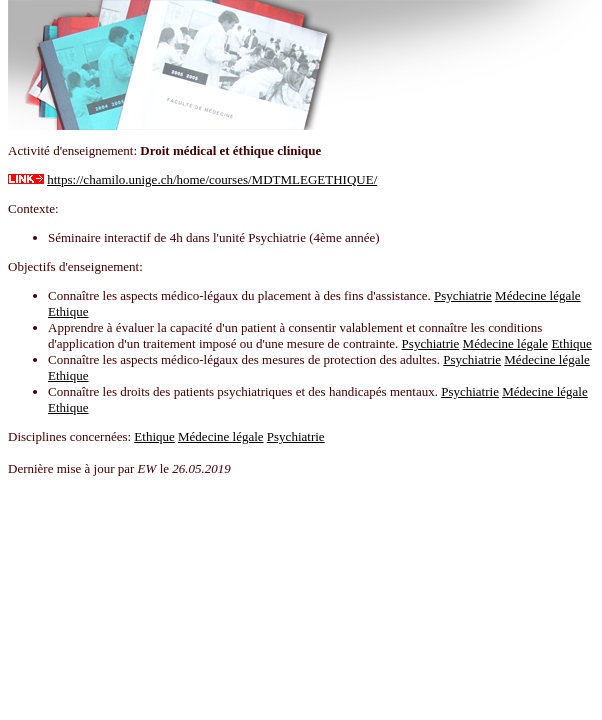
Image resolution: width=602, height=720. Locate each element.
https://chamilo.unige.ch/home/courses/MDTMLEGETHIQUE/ (212, 179)
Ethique (68, 311)
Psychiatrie (463, 295)
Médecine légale (538, 295)
